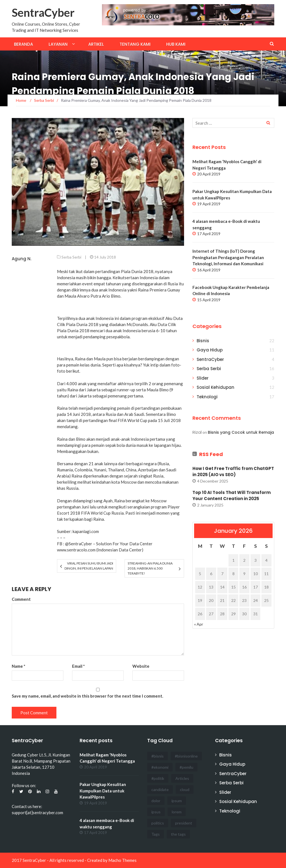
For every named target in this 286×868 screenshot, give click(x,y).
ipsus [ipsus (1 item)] (156, 812)
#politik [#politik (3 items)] (158, 778)
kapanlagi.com (86, 531)
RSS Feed (211, 454)
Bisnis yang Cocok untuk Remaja (241, 432)
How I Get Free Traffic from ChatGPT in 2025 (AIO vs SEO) (233, 472)
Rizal (197, 432)
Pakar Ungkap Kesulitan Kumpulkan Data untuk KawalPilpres (103, 791)
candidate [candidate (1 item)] (160, 789)
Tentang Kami (135, 44)
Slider (203, 378)
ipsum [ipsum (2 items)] (177, 801)
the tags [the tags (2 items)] (178, 834)
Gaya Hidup (210, 350)
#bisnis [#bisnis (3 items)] (158, 756)
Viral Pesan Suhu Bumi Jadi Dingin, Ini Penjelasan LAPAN (89, 566)
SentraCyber (43, 13)
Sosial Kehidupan (215, 387)
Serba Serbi (71, 257)
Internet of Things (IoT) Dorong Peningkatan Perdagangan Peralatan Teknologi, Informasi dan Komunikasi (228, 257)
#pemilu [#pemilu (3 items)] (186, 767)
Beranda (23, 44)
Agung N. (22, 259)
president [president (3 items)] (184, 823)
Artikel (96, 44)
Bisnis (203, 341)
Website (141, 666)
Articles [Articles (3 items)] (182, 778)
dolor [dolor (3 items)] (156, 801)
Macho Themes (122, 860)
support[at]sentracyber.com (37, 812)
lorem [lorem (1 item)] (177, 812)
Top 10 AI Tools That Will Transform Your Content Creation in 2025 (232, 496)
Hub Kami (176, 44)
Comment (21, 599)
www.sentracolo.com (76, 550)
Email (78, 666)
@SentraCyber (79, 544)
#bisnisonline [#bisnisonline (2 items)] (186, 756)
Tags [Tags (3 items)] (156, 834)
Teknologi (207, 397)
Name (19, 666)
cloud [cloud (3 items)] (185, 789)
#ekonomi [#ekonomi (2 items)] (160, 767)
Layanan (58, 44)
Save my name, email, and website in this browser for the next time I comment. (87, 696)
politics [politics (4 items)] (158, 823)
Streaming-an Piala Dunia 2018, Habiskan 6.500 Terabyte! (150, 568)
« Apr (199, 624)
